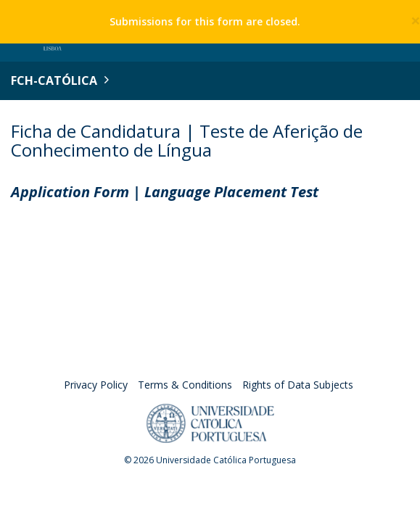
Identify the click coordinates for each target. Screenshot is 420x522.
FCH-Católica (54, 80)
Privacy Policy (96, 385)
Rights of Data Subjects (298, 385)
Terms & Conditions (185, 385)
